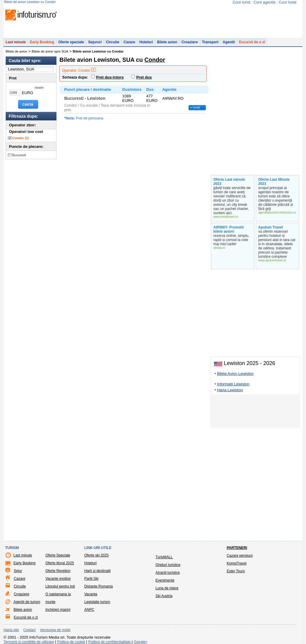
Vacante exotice (58, 579)
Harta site (11, 630)
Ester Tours (236, 571)
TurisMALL (164, 557)
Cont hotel (288, 2)
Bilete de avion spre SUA (50, 51)
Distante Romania (98, 586)
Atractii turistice (167, 573)
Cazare (129, 42)
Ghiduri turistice (168, 565)
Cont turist (241, 2)
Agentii (229, 42)
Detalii (196, 108)
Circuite (113, 42)
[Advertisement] (255, 412)
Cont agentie (264, 2)
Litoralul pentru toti (60, 586)
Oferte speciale (71, 42)
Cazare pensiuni (240, 556)
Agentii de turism (27, 602)
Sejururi (95, 42)
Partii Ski (91, 579)
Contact (29, 630)
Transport (210, 42)
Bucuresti (19, 155)
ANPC (89, 610)
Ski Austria (164, 596)
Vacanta (91, 594)
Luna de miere (167, 588)
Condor (21, 138)
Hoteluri (146, 42)
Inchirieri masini (58, 610)
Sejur (18, 571)
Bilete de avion (16, 51)
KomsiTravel (237, 563)
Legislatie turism (97, 602)
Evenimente (165, 580)
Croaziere (190, 42)
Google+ (141, 642)
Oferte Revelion (58, 571)
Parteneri (237, 548)
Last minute (16, 42)
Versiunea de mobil (55, 630)
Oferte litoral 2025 (60, 563)
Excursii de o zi (252, 42)
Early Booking (42, 42)
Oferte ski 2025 (96, 555)
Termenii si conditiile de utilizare (29, 642)
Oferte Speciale (58, 555)
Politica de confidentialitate (110, 642)
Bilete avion (167, 42)
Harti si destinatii (97, 571)
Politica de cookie (71, 642)
